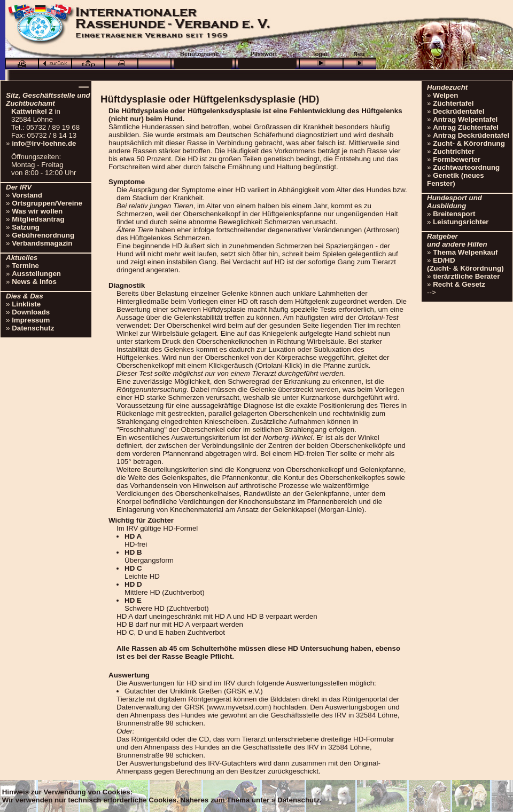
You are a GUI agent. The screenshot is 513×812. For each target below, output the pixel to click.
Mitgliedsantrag (38, 219)
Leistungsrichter (461, 222)
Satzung (26, 227)
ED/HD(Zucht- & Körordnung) (465, 264)
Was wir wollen (37, 211)
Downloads (31, 312)
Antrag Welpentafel (465, 119)
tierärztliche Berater (466, 276)
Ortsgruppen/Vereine (47, 203)
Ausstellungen (36, 274)
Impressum (31, 320)
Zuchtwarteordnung (466, 167)
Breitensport (454, 214)
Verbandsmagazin (42, 243)
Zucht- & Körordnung (469, 143)
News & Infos (34, 282)
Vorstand (27, 195)
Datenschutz (33, 328)
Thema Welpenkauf (465, 252)
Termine (25, 266)
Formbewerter (457, 159)
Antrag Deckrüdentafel (471, 135)
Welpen (445, 95)
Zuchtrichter (454, 151)
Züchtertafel (453, 103)
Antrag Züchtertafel (466, 127)
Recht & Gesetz (459, 284)
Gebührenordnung (43, 235)
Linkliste (26, 304)
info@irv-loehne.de (44, 143)
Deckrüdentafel (458, 111)
